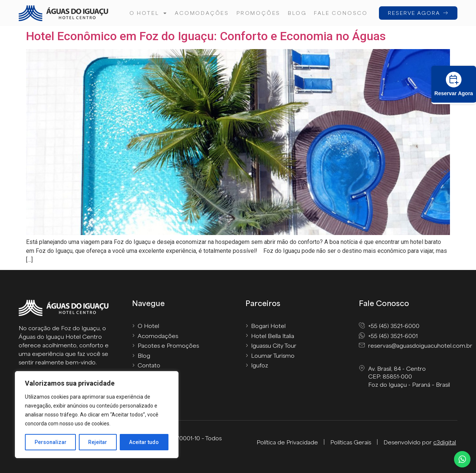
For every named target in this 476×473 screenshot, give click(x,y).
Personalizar (51, 442)
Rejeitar (98, 442)
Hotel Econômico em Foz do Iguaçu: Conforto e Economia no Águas (206, 36)
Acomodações (202, 13)
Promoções (258, 13)
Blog (297, 13)
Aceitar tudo (144, 442)
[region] (97, 415)
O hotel (148, 13)
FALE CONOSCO (341, 13)
